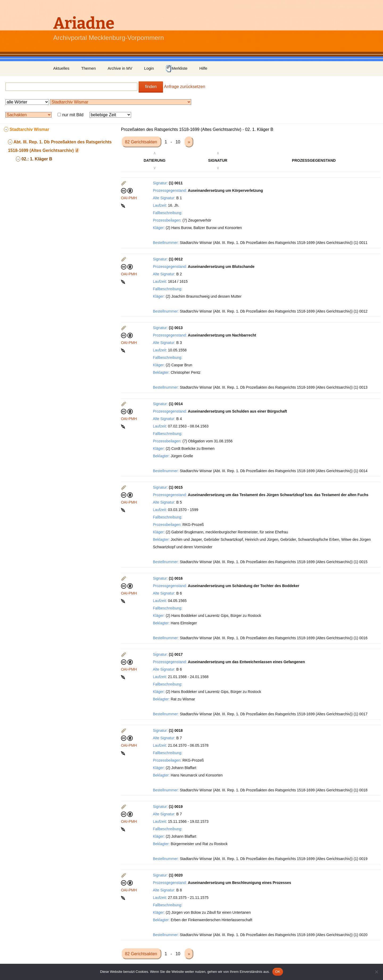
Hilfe (203, 68)
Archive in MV (120, 68)
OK (278, 972)
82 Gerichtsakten (142, 142)
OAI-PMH (129, 198)
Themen (88, 68)
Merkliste (177, 69)
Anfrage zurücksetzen (185, 87)
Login (149, 68)
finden (151, 87)
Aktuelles (61, 68)
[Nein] (376, 972)
